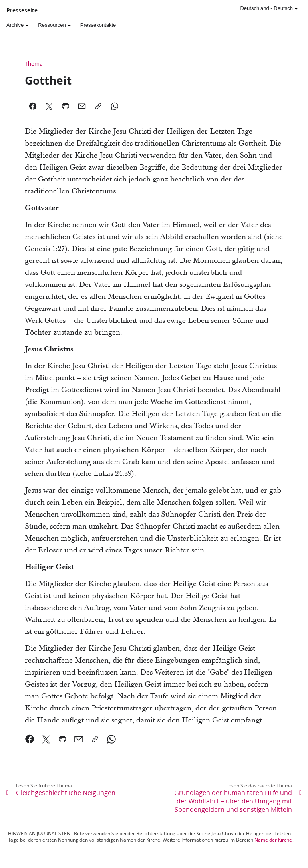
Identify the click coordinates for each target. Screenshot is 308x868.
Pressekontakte (98, 25)
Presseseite (22, 10)
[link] (30, 739)
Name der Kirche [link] (273, 840)
